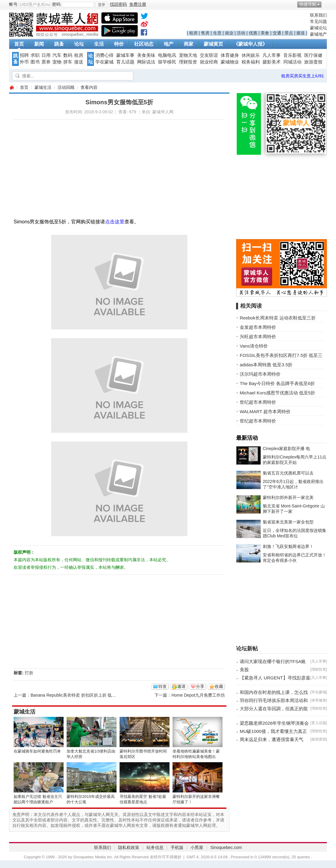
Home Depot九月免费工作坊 (198, 695)
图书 (35, 62)
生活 (99, 44)
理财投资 (188, 62)
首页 (19, 44)
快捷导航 (308, 4)
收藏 (219, 686)
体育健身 (230, 55)
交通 (277, 33)
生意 (217, 33)
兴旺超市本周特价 (258, 337)
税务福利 (251, 62)
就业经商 (209, 62)
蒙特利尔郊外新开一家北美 (288, 497)
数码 (68, 55)
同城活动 (292, 62)
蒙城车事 (125, 55)
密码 (56, 4)
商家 (189, 44)
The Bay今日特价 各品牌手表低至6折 (277, 383)
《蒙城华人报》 (250, 44)
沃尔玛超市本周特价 (260, 374)
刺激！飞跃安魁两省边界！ (288, 546)
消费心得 (104, 55)
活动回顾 (66, 87)
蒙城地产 (318, 34)
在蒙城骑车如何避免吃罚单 (37, 751)
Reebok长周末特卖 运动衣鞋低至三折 (278, 318)
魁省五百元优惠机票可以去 (288, 473)
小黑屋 (197, 847)
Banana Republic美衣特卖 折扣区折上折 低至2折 (77, 695)
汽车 (57, 55)
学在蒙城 (104, 62)
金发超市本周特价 (258, 327)
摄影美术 (272, 62)
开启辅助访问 (325, 4)
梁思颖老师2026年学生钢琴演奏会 (274, 723)
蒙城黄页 (213, 44)
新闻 (39, 44)
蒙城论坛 (318, 28)
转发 (163, 686)
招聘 (24, 55)
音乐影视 (292, 55)
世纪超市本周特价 (258, 402)
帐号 (13, 4)
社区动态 (144, 44)
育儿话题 (125, 62)
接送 (301, 33)
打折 (29, 673)
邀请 (181, 686)
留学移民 (167, 62)
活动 (241, 33)
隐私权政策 (129, 847)
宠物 (57, 62)
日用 (46, 55)
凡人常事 (272, 55)
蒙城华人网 (12, 87)
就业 (229, 33)
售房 (205, 33)
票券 (46, 62)
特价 (119, 44)
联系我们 (318, 15)
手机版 (177, 847)
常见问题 (318, 21)
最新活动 (247, 438)
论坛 (79, 44)
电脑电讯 (167, 55)
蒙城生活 (43, 87)
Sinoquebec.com (226, 847)
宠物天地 (188, 55)
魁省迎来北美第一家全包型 (288, 522)
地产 (169, 44)
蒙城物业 (230, 62)
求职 (35, 55)
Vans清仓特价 (254, 346)
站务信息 (155, 847)
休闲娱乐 (251, 55)
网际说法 (146, 62)
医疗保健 (313, 55)
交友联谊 (209, 55)
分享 (200, 686)
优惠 (253, 33)
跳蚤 (59, 44)
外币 (24, 62)
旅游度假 (313, 62)
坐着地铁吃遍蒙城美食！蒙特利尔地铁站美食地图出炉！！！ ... (196, 757)
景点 (289, 33)
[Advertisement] (96, 162)
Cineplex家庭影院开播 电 (286, 449)
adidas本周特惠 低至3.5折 (266, 365)
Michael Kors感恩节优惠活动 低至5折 (277, 393)
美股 (244, 670)
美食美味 (146, 55)
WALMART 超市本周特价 (265, 411)
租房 (193, 33)
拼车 (68, 62)
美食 (265, 33)
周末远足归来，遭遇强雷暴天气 (272, 739)
